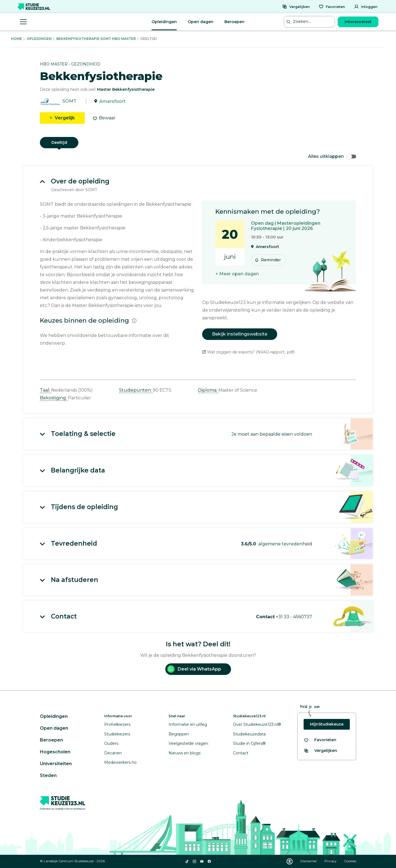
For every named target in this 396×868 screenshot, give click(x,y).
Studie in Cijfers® (249, 743)
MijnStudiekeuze (327, 724)
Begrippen (179, 734)
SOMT (69, 101)
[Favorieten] (332, 7)
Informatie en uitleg (188, 724)
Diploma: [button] (208, 390)
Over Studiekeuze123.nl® (257, 724)
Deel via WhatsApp (194, 669)
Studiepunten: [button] (136, 390)
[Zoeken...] (310, 22)
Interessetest (358, 22)
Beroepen (234, 22)
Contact (241, 753)
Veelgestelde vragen (188, 743)
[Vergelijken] (296, 7)
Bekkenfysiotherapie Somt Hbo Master (96, 39)
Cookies (350, 861)
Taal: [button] (46, 390)
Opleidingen (164, 22)
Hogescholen (55, 752)
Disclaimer (309, 861)
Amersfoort (112, 101)
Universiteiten (56, 764)
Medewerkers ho (120, 762)
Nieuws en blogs (185, 753)
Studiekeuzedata (249, 734)
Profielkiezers (117, 724)
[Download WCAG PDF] (290, 861)
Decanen (113, 753)
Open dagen (201, 22)
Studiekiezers (117, 734)
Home (16, 39)
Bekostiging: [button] (54, 398)
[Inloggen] (366, 7)
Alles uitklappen (332, 156)
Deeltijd (59, 142)
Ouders (111, 743)
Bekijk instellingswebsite (240, 334)
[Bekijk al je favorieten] (320, 740)
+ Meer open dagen (237, 274)
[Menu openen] (23, 22)
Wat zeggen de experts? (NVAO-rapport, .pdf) (248, 352)
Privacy (331, 861)
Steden (48, 775)
